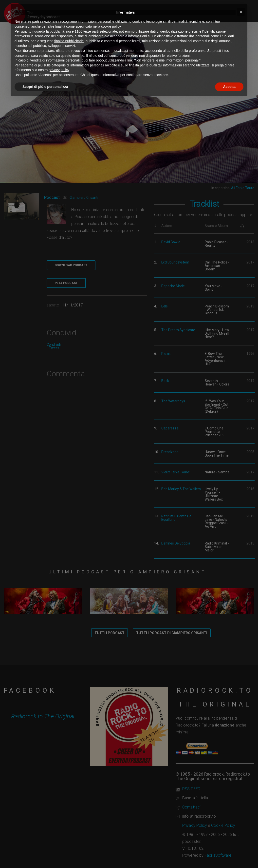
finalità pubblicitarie (69, 41)
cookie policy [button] (111, 26)
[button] (241, 12)
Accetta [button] (229, 87)
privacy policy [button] (59, 70)
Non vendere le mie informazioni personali (167, 60)
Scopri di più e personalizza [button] (45, 87)
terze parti (91, 31)
